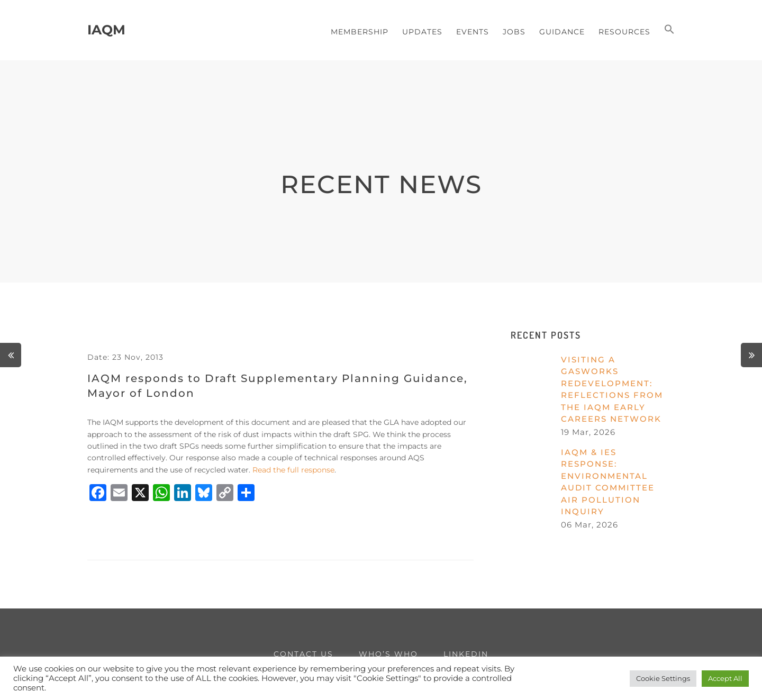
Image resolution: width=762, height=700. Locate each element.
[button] (669, 30)
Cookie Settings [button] (663, 678)
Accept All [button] (725, 678)
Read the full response (293, 470)
